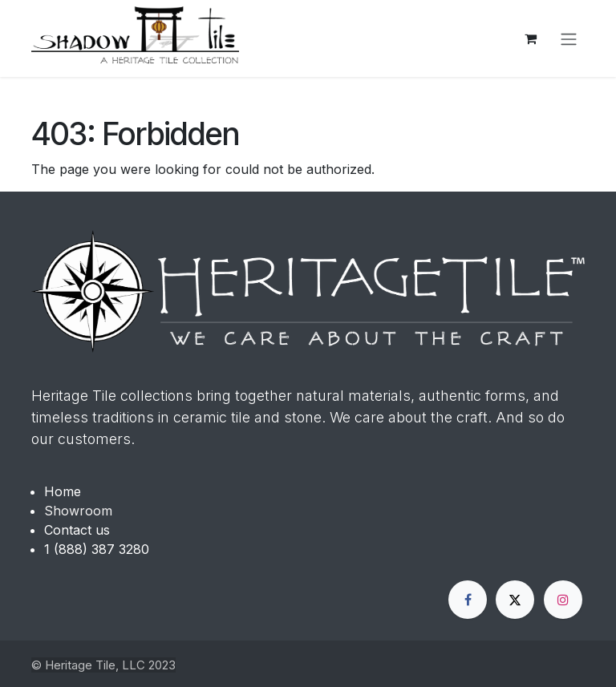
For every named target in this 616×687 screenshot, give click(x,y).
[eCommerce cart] (530, 38)
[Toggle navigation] (569, 38)
